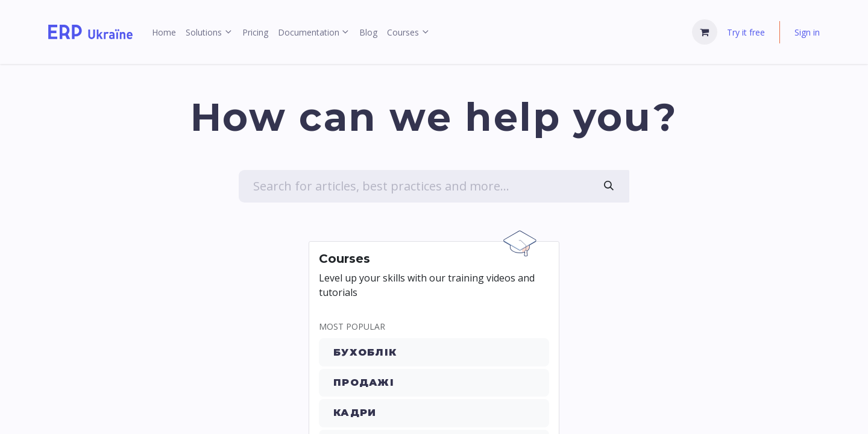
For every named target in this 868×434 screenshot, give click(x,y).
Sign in (807, 32)
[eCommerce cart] (705, 32)
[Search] (609, 186)
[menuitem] (164, 32)
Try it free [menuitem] (746, 32)
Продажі (364, 382)
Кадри (355, 413)
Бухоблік (365, 352)
